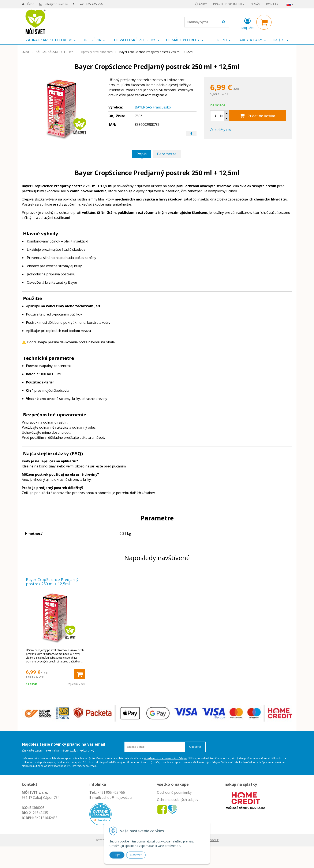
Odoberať (195, 747)
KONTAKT (273, 4)
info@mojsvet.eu (56, 4)
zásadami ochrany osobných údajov (165, 758)
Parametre (167, 154)
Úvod (31, 4)
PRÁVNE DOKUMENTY (229, 4)
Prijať (117, 855)
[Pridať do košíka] (257, 116)
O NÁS (255, 4)
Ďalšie (281, 40)
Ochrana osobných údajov (178, 800)
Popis (142, 154)
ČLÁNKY (201, 4)
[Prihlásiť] (247, 23)
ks (222, 116)
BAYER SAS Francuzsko (153, 107)
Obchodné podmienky (174, 792)
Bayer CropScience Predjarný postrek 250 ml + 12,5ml (52, 582)
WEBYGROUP (211, 840)
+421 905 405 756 (90, 4)
